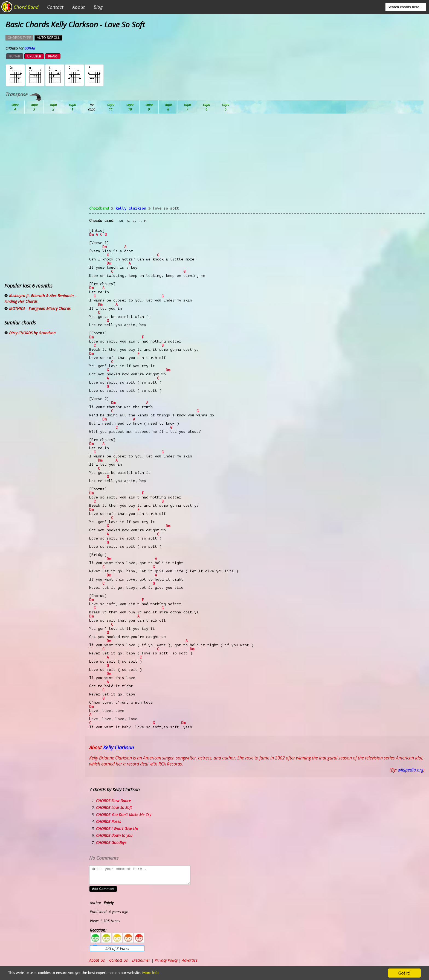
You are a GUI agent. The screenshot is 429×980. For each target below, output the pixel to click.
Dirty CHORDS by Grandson (32, 333)
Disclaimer (141, 960)
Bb (53, 107)
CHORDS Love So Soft (114, 808)
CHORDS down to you (114, 835)
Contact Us (118, 960)
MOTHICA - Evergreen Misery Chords (40, 308)
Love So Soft (166, 208)
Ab (15, 107)
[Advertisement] (257, 163)
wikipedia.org (411, 770)
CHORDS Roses (108, 821)
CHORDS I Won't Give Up (117, 829)
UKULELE (34, 56)
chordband (99, 208)
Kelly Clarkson (131, 208)
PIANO (53, 56)
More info (167, 973)
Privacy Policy (166, 960)
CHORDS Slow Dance (113, 801)
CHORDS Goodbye (111, 843)
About (79, 7)
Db (111, 107)
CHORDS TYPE (19, 38)
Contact (55, 7)
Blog (98, 7)
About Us (97, 960)
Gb (207, 107)
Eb (149, 107)
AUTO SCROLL (48, 38)
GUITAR (15, 56)
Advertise (190, 960)
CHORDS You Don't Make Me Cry (124, 815)
